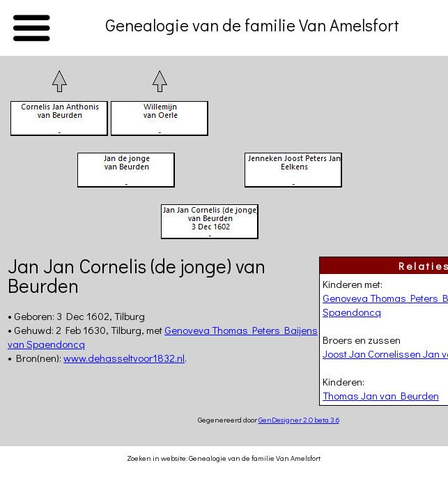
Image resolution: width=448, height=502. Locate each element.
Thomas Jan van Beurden (381, 395)
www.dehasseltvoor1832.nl (124, 358)
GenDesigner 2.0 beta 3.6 (299, 419)
